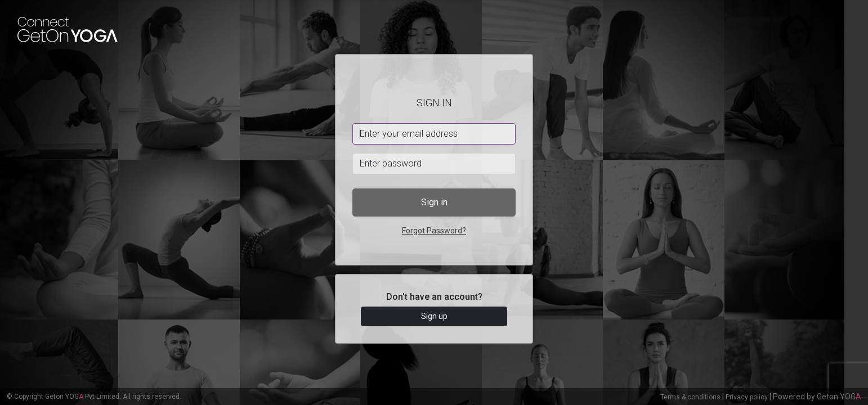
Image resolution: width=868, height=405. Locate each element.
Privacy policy (747, 397)
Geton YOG (839, 397)
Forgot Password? (434, 231)
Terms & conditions (690, 397)
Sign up (434, 316)
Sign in (434, 202)
